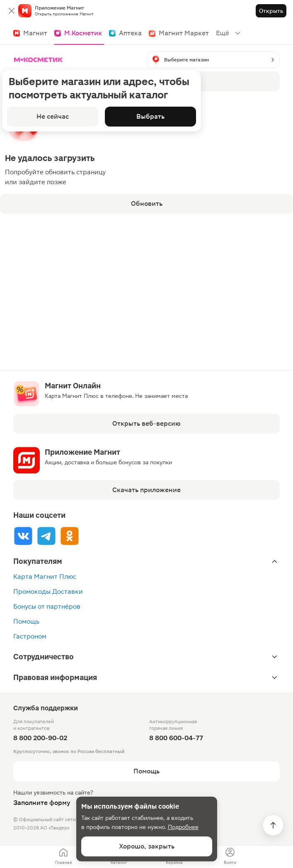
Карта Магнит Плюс (45, 577)
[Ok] (70, 536)
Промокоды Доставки (48, 591)
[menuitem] (63, 857)
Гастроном (30, 636)
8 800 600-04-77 (176, 738)
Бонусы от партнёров (47, 606)
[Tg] (46, 536)
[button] (213, 60)
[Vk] (23, 536)
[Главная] (40, 60)
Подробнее (183, 827)
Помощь (26, 621)
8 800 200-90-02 (40, 738)
